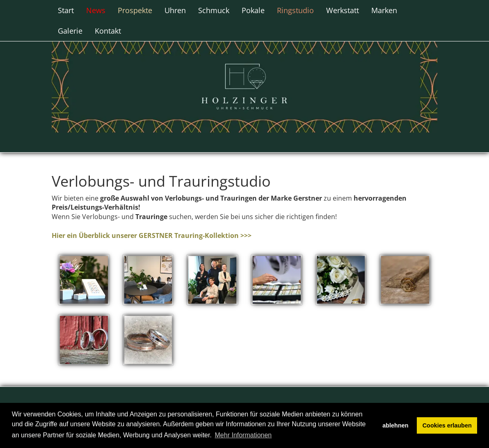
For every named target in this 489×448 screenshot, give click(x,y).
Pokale (253, 10)
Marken (384, 10)
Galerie (70, 31)
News (96, 10)
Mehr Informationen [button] (243, 435)
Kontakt (108, 31)
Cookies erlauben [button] (447, 425)
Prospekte (135, 10)
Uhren (175, 10)
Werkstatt (343, 10)
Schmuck (214, 10)
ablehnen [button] (395, 425)
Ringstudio (295, 10)
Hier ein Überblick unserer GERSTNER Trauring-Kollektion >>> (152, 235)
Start (66, 10)
